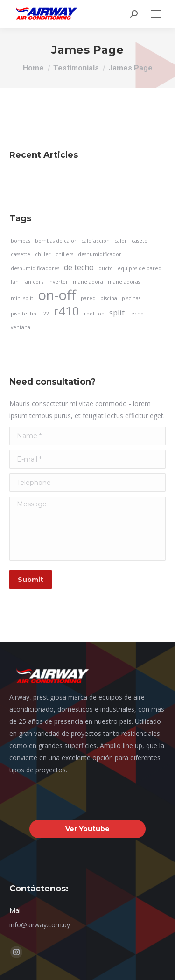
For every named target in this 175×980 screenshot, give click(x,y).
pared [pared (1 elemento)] (88, 298)
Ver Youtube (87, 829)
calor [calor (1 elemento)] (121, 241)
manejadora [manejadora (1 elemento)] (88, 282)
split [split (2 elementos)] (117, 313)
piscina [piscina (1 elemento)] (109, 298)
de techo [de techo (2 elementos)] (79, 267)
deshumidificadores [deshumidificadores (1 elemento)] (35, 268)
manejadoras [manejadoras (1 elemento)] (124, 282)
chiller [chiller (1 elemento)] (43, 254)
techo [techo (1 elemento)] (136, 314)
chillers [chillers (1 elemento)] (64, 254)
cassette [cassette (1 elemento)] (21, 254)
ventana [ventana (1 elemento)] (21, 327)
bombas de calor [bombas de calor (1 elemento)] (56, 241)
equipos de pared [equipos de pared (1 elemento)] (140, 268)
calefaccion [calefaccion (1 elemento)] (95, 241)
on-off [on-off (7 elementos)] (57, 295)
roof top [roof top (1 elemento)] (94, 314)
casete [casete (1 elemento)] (140, 241)
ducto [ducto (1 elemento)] (106, 268)
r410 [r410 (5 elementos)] (66, 311)
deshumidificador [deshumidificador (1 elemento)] (100, 254)
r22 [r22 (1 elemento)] (45, 314)
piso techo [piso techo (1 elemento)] (24, 314)
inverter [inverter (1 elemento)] (58, 282)
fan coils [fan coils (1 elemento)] (33, 282)
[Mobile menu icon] (156, 14)
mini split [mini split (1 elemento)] (22, 298)
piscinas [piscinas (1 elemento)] (131, 298)
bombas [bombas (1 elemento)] (21, 241)
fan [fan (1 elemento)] (15, 282)
